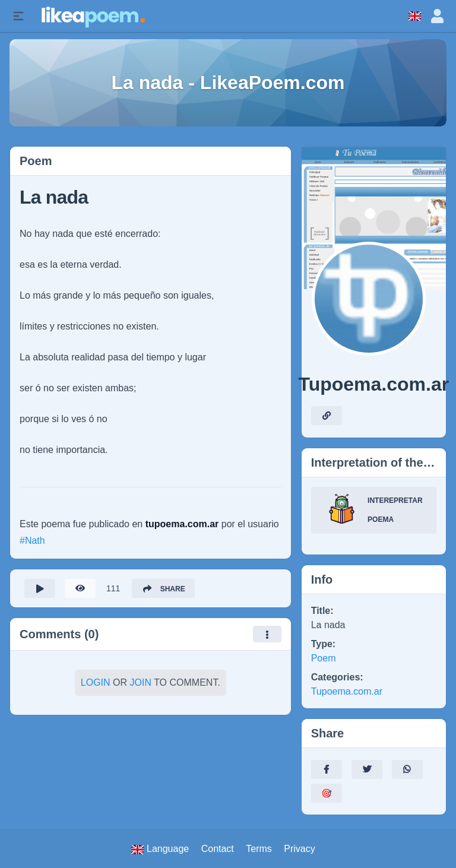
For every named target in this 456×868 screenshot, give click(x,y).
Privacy (299, 849)
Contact (218, 849)
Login (96, 682)
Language (160, 849)
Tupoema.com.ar (347, 691)
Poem (324, 658)
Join (141, 682)
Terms (259, 849)
